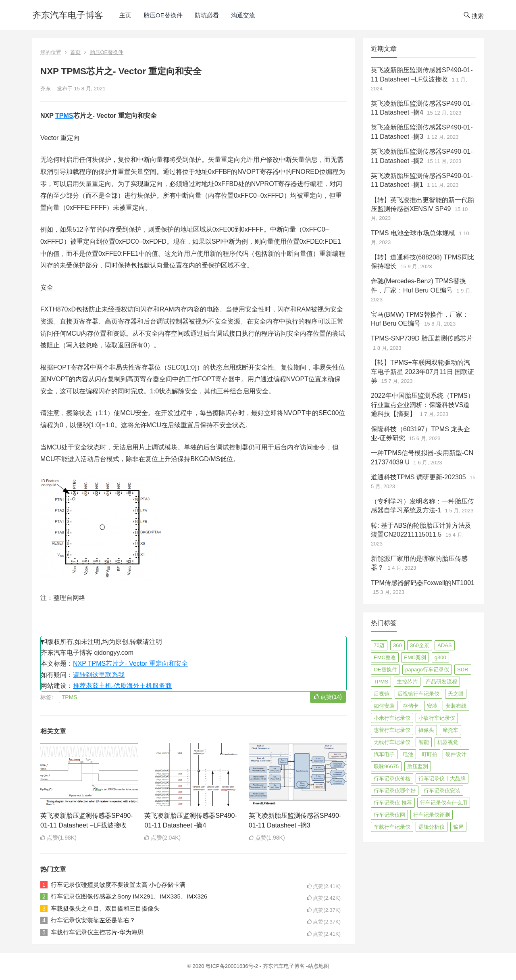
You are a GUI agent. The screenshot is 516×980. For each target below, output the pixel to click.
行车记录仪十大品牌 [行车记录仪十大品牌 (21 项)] (442, 778)
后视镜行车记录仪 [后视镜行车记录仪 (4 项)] (418, 694)
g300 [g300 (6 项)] (440, 657)
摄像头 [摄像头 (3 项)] (426, 730)
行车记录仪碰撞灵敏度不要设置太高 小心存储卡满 (118, 885)
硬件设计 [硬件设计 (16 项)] (456, 754)
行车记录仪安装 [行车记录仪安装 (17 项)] (442, 791)
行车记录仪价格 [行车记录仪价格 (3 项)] (392, 778)
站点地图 (318, 966)
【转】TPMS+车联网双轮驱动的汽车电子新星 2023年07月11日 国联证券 (422, 372)
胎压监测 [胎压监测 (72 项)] (418, 766)
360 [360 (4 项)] (397, 645)
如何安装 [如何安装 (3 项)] (384, 706)
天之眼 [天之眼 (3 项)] (456, 694)
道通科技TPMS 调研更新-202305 (418, 477)
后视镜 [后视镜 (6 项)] (382, 694)
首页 (75, 52)
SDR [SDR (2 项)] (463, 670)
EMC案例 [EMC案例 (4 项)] (415, 657)
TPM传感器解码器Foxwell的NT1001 (423, 583)
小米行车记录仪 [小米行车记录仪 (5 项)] (392, 718)
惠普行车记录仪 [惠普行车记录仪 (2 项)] (392, 730)
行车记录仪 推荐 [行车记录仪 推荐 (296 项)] (393, 803)
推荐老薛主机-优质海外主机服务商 (122, 686)
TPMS (64, 116)
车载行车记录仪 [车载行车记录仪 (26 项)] (392, 827)
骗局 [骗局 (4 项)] (458, 827)
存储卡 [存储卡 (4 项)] (411, 706)
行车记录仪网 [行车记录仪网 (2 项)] (389, 815)
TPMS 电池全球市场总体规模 (413, 233)
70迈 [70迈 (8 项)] (379, 645)
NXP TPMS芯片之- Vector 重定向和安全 (130, 663)
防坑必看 (207, 15)
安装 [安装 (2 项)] (432, 706)
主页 (125, 15)
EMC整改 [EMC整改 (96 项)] (385, 657)
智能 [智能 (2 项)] (424, 742)
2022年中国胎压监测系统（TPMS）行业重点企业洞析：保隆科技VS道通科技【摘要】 (422, 405)
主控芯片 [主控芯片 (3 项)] (407, 682)
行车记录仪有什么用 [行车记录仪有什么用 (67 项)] (444, 803)
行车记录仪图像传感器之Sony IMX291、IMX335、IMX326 (129, 896)
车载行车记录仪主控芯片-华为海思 (97, 932)
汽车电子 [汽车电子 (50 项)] (384, 754)
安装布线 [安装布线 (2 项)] (456, 706)
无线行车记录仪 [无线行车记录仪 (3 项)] (392, 742)
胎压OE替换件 (163, 15)
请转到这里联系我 (99, 675)
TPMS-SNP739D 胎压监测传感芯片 (422, 338)
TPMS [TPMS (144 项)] (381, 682)
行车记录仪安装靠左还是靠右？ (93, 920)
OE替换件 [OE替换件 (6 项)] (385, 670)
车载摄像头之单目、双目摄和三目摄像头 (105, 908)
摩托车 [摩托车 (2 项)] (450, 730)
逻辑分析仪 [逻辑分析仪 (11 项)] (432, 827)
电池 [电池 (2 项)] (408, 754)
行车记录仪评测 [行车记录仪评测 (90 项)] (432, 815)
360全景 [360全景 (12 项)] (420, 645)
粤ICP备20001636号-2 (233, 966)
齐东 (46, 89)
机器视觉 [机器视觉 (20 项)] (448, 742)
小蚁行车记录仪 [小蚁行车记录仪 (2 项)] (437, 718)
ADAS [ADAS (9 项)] (444, 645)
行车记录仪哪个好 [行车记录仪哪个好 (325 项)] (395, 791)
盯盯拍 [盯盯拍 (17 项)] (430, 754)
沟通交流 (243, 15)
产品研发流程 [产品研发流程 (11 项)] (441, 682)
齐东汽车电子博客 (68, 15)
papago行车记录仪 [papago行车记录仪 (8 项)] (427, 670)
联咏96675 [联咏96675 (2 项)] (386, 766)
